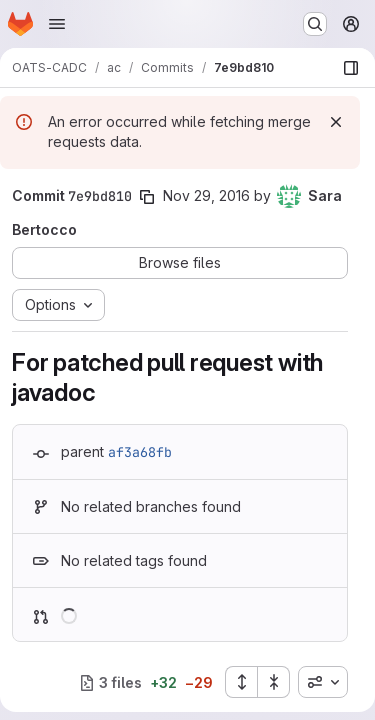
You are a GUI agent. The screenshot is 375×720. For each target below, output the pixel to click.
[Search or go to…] (315, 24)
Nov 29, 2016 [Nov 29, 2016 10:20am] (206, 195)
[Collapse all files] (274, 682)
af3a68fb (140, 452)
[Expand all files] (241, 682)
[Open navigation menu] (57, 24)
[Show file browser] (351, 68)
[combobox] (323, 682)
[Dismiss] (336, 122)
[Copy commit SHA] (147, 197)
